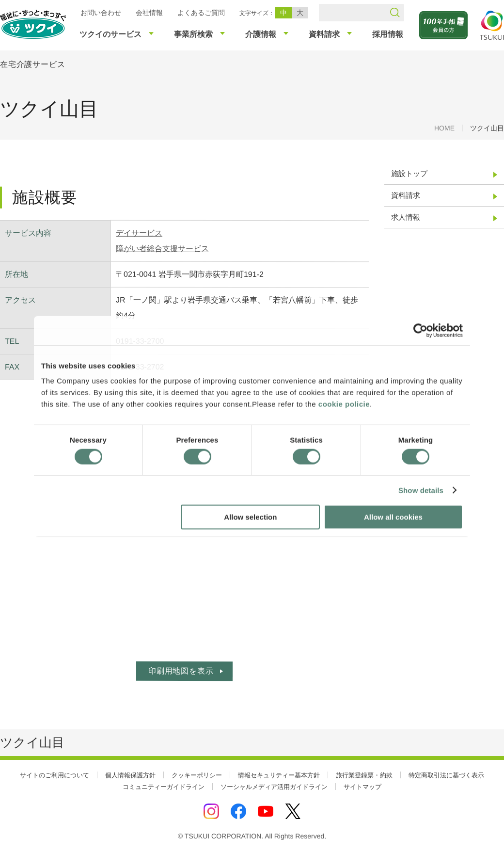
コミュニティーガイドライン (164, 787)
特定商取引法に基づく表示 (446, 775)
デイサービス (139, 233)
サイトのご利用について (55, 775)
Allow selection (250, 517)
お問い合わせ (101, 13)
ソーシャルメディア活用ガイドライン (274, 787)
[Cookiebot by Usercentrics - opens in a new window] (420, 330)
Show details (421, 490)
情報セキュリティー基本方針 (279, 775)
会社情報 (149, 13)
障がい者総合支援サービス (162, 249)
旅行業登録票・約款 (364, 775)
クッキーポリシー (197, 775)
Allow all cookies (393, 517)
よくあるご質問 (201, 13)
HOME (444, 128)
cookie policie (344, 404)
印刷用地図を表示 (181, 671)
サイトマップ (362, 787)
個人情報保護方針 (130, 775)
